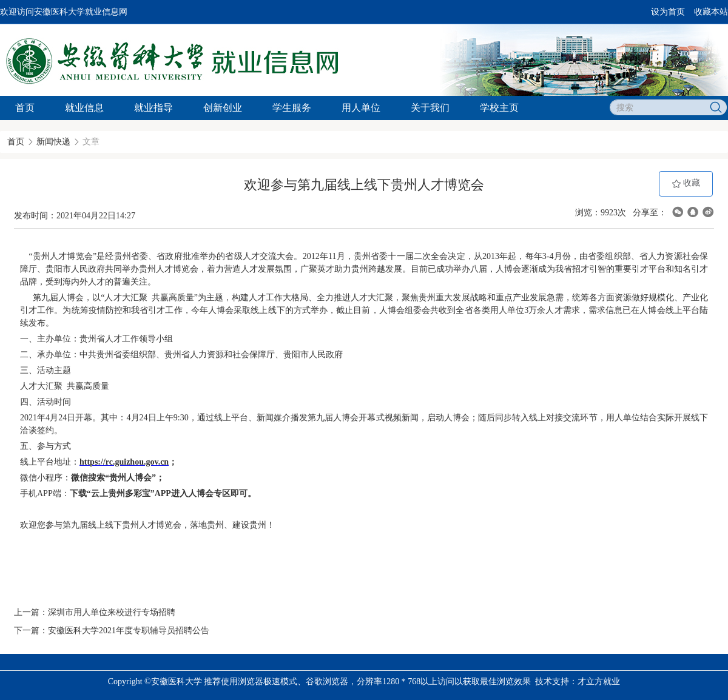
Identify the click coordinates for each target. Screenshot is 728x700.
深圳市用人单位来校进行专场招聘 (112, 612)
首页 (25, 108)
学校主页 (499, 108)
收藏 (686, 183)
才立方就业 (599, 681)
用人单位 (361, 108)
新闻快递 (53, 142)
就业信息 (84, 108)
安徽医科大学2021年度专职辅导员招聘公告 (129, 631)
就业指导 (153, 108)
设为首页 (668, 12)
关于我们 (430, 108)
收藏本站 (711, 12)
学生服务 (292, 108)
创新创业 (223, 108)
